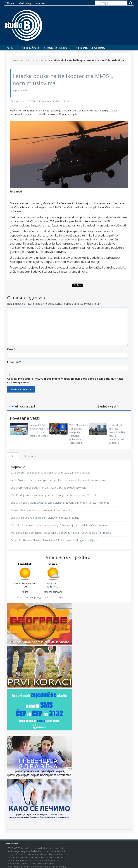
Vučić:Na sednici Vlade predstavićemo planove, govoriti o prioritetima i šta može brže (60, 503)
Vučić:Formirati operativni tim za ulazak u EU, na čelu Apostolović (48, 488)
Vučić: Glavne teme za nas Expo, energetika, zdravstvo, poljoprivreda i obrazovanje (59, 480)
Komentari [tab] (31, 456)
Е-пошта (14, 362)
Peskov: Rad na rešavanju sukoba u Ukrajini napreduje (42, 510)
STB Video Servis (90, 48)
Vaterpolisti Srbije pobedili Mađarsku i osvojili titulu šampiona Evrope (51, 473)
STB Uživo (30, 48)
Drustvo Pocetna (36, 60)
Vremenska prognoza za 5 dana (40, 597)
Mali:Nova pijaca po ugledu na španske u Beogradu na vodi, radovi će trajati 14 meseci (61, 533)
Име (11, 349)
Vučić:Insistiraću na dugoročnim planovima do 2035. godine (45, 518)
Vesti (12, 48)
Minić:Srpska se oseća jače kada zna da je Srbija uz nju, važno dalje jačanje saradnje (60, 525)
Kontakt (41, 3)
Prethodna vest (22, 406)
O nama (9, 3)
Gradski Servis (57, 48)
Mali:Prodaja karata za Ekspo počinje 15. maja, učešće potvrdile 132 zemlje (54, 495)
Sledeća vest (108, 406)
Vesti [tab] (14, 456)
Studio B (18, 60)
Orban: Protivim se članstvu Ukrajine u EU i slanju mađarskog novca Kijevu (54, 540)
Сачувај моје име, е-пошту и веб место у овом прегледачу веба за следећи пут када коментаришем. (65, 380)
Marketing (25, 3)
